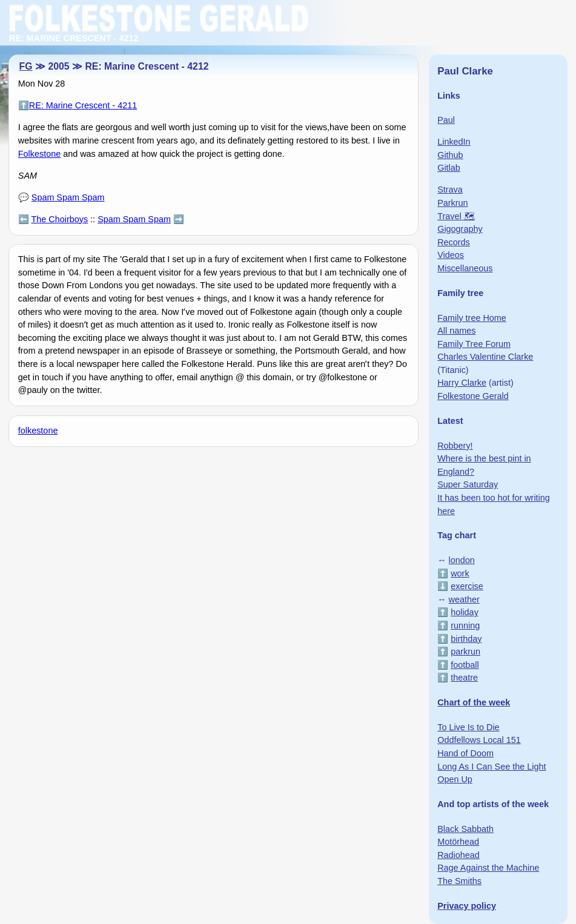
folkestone (38, 431)
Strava (450, 190)
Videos (451, 255)
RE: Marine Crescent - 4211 (83, 105)
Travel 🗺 (456, 216)
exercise (467, 586)
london (462, 560)
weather (464, 599)
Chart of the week (474, 702)
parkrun (465, 652)
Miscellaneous (465, 268)
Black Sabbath (465, 829)
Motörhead (458, 842)
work (460, 573)
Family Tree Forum (474, 344)
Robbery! (455, 446)
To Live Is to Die (468, 727)
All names (456, 331)
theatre (464, 678)
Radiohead (458, 855)
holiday (465, 612)
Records (454, 242)
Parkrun (452, 203)
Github (450, 155)
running (465, 625)
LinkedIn (454, 142)
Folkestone (39, 154)
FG (26, 66)
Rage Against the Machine (488, 868)
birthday (466, 639)
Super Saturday (468, 484)
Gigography (460, 229)
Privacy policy (467, 906)
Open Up (455, 779)
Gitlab (449, 168)
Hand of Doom (465, 753)
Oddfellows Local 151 (479, 740)
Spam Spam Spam (68, 197)
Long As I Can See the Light (492, 767)
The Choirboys (60, 219)
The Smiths (459, 881)
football (465, 665)
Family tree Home (472, 318)
